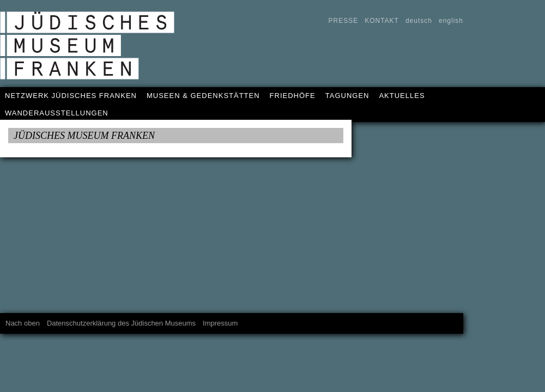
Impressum (220, 323)
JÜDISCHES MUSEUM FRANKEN (84, 136)
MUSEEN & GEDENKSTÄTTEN (203, 96)
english (451, 21)
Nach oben (23, 323)
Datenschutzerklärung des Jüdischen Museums (121, 323)
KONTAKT (382, 21)
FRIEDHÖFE (293, 96)
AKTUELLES (402, 96)
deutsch (419, 21)
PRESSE (343, 21)
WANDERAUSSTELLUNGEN (57, 113)
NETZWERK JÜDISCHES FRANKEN (71, 96)
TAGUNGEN (347, 96)
